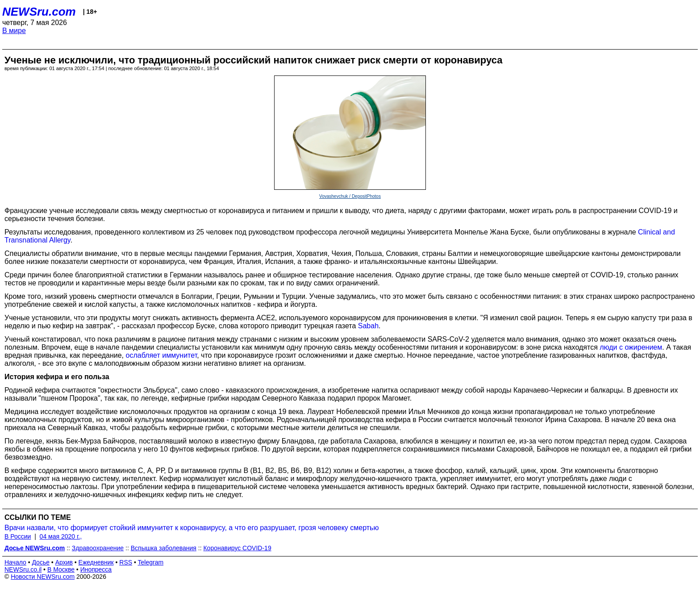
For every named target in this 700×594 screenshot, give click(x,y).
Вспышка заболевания (164, 548)
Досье (41, 562)
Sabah (368, 326)
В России (18, 536)
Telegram (151, 562)
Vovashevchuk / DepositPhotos (350, 196)
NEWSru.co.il (23, 569)
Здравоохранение (98, 548)
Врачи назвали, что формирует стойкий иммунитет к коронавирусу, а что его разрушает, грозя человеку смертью (192, 528)
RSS (126, 562)
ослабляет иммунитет (162, 355)
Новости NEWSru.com (43, 577)
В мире (14, 31)
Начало (15, 562)
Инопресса (96, 569)
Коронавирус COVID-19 (237, 548)
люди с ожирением (631, 347)
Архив (64, 562)
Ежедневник (96, 562)
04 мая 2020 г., (61, 536)
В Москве (61, 569)
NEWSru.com (39, 12)
